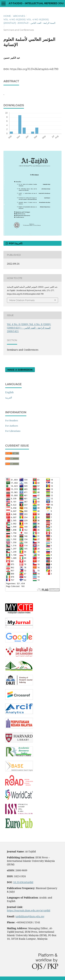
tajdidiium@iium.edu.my (30, 916)
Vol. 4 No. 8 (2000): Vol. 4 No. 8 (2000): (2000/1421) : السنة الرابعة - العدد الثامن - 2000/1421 (29, 21)
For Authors (12, 426)
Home (7, 16)
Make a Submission (20, 370)
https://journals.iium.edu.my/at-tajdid (29, 910)
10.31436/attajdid (23, 882)
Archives (19, 16)
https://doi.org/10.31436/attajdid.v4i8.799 (34, 69)
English (9, 392)
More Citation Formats (22, 300)
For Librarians (13, 431)
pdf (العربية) (15, 243)
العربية (9, 397)
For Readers (12, 420)
